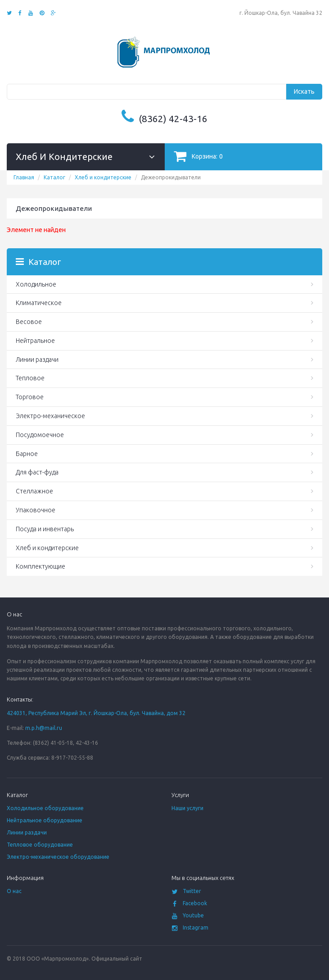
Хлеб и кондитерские (103, 177)
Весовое (29, 322)
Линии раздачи (37, 360)
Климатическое (39, 303)
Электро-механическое (50, 416)
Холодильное (36, 284)
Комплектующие (41, 566)
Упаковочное (36, 510)
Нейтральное (35, 341)
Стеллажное (34, 491)
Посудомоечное (40, 435)
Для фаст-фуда (37, 472)
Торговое (30, 397)
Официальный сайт (117, 959)
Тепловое (30, 378)
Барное (27, 454)
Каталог (54, 177)
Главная (24, 177)
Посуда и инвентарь (45, 529)
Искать (304, 91)
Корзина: (198, 156)
